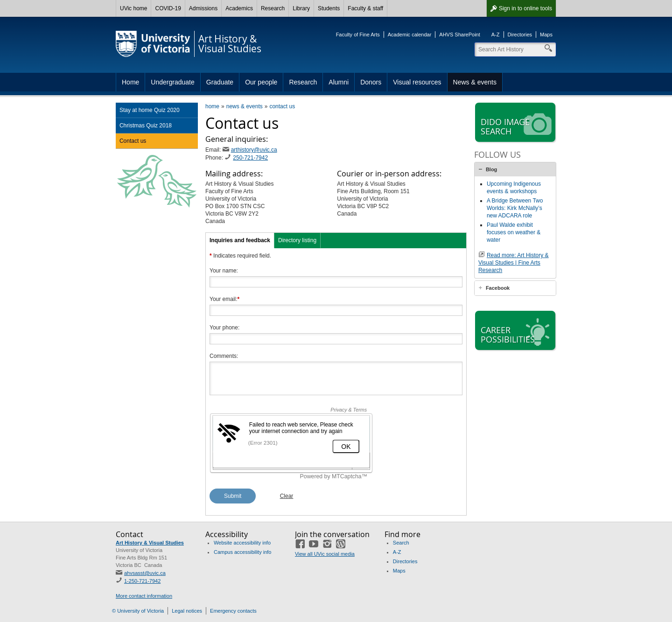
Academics (239, 8)
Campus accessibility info (243, 552)
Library (301, 8)
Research (273, 8)
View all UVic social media (325, 554)
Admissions (203, 8)
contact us (282, 106)
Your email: (224, 299)
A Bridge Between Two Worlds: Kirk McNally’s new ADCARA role (515, 208)
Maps (546, 35)
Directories (520, 35)
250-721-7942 (250, 158)
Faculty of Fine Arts (358, 35)
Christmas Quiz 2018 (146, 126)
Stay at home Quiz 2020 (150, 110)
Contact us (133, 141)
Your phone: (224, 328)
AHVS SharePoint (459, 35)
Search (401, 543)
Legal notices (187, 611)
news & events (245, 106)
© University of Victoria (138, 611)
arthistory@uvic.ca (254, 150)
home (212, 106)
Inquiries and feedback (240, 240)
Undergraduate (172, 82)
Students (329, 8)
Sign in (525, 8)
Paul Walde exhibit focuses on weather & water (514, 232)
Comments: (224, 356)
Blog (491, 169)
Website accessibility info (242, 543)
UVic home (133, 8)
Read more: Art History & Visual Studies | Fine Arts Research (514, 263)
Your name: (224, 271)
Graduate (220, 82)
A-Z (496, 35)
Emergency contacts (233, 611)
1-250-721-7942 (142, 581)
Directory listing (297, 240)
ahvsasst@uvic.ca (145, 573)
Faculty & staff (365, 8)
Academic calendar (410, 35)
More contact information (144, 596)
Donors (371, 82)
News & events (475, 82)
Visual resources (417, 82)
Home (130, 82)
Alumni (339, 82)
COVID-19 (168, 8)
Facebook (498, 288)
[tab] (515, 169)
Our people (261, 82)
